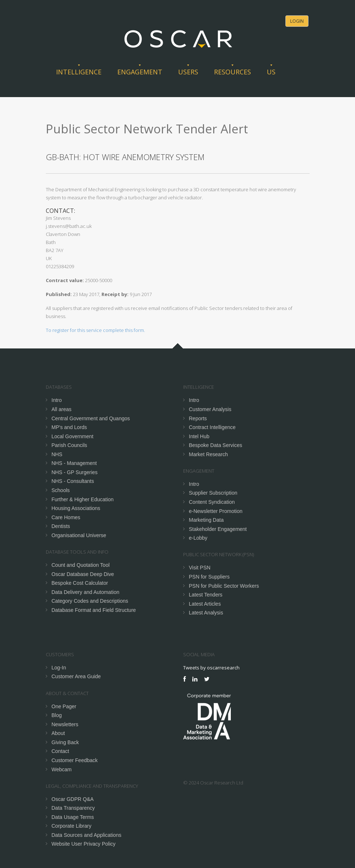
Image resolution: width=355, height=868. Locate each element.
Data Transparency (73, 808)
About (58, 733)
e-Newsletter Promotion (216, 511)
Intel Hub (199, 436)
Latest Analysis (206, 613)
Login (297, 21)
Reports (198, 418)
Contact (60, 751)
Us (271, 72)
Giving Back (65, 742)
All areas (62, 409)
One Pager (64, 706)
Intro (57, 400)
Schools (61, 490)
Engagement (140, 72)
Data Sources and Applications (87, 835)
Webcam (62, 769)
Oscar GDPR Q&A (73, 799)
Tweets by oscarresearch (211, 668)
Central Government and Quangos (91, 418)
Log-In (59, 668)
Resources (232, 72)
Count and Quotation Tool (81, 565)
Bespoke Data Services (216, 445)
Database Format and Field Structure (94, 610)
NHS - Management (74, 463)
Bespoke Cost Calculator (80, 583)
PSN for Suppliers (209, 577)
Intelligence (79, 72)
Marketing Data (206, 520)
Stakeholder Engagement (218, 529)
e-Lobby (198, 538)
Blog (57, 715)
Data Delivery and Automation (86, 592)
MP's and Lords (69, 427)
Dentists (61, 526)
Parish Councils (69, 445)
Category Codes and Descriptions (90, 601)
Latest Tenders (206, 595)
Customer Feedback (75, 760)
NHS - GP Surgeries (75, 472)
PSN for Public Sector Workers (224, 586)
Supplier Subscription (213, 493)
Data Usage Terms (73, 817)
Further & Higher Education (83, 499)
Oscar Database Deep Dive (83, 574)
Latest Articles (205, 604)
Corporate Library (72, 826)
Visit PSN (200, 568)
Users (188, 72)
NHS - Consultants (73, 481)
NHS (57, 454)
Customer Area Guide (76, 676)
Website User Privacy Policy (84, 844)
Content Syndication (212, 502)
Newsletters (65, 724)
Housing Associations (76, 508)
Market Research (209, 454)
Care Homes (66, 517)
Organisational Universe (79, 535)
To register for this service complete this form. (95, 330)
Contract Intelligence (212, 427)
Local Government (73, 436)
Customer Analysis (210, 409)
